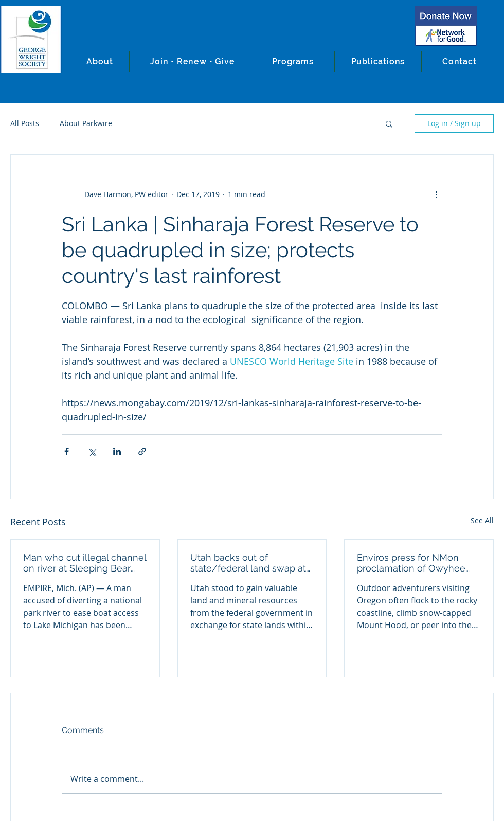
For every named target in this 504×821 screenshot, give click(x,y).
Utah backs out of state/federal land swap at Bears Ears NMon (248, 563)
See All (482, 520)
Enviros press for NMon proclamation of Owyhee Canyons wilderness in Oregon (411, 563)
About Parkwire (86, 123)
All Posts (25, 123)
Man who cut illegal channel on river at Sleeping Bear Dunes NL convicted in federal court (85, 563)
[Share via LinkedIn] (117, 451)
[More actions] (436, 194)
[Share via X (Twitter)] (92, 451)
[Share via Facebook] (67, 451)
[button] (100, 61)
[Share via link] (142, 451)
